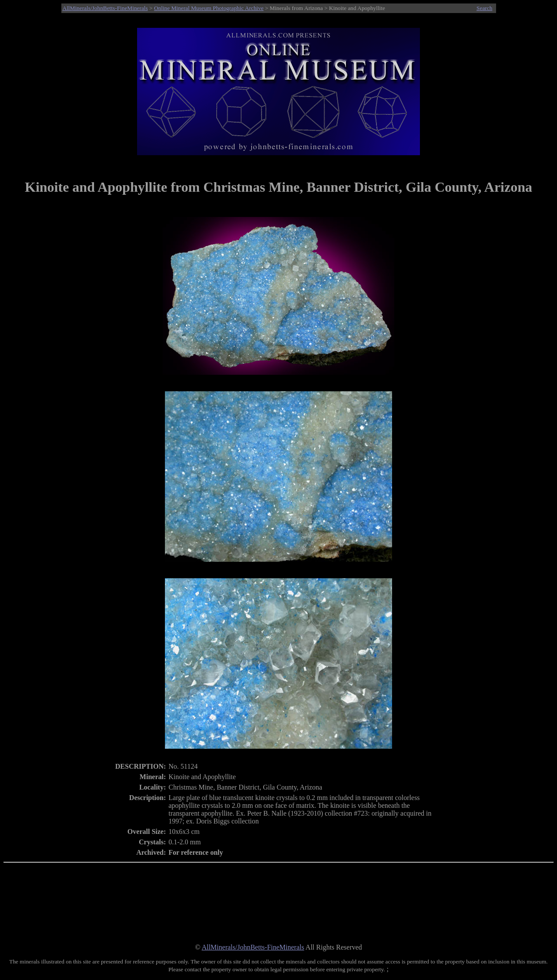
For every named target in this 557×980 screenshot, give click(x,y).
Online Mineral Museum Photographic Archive (209, 8)
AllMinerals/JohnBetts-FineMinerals (105, 8)
